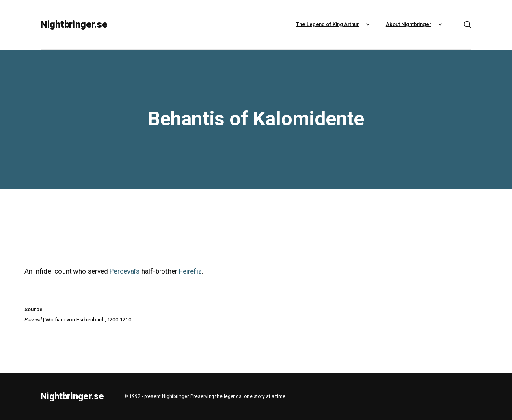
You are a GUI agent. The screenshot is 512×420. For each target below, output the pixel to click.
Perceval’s (125, 271)
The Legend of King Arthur (334, 24)
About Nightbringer (415, 24)
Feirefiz (190, 271)
